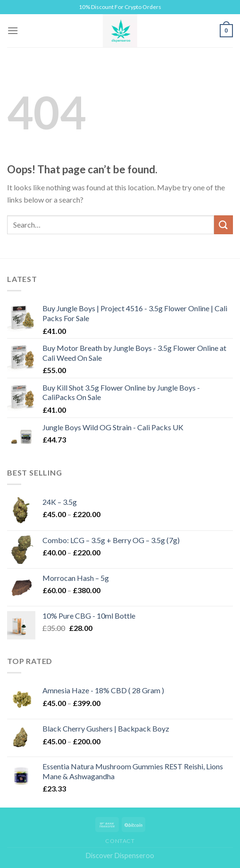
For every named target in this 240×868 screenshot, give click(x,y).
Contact (120, 841)
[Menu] (13, 30)
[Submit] (223, 225)
